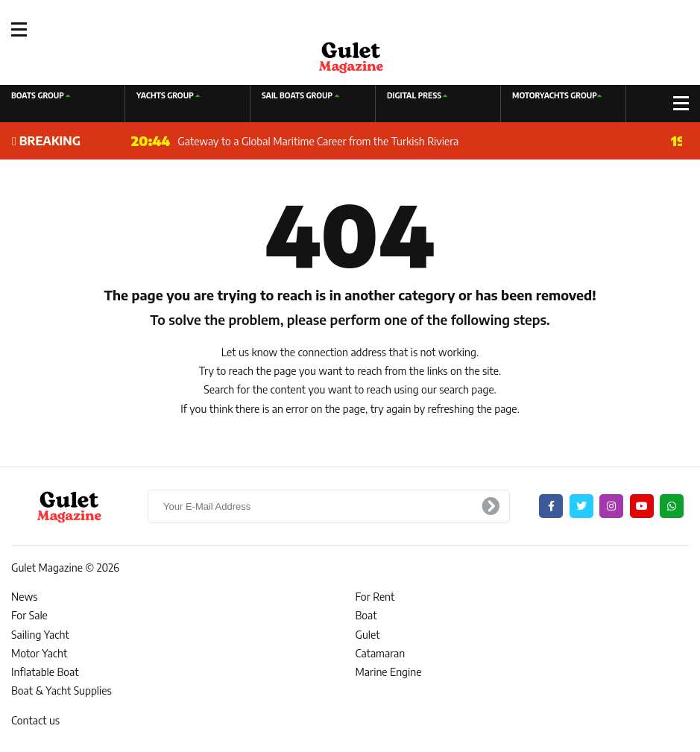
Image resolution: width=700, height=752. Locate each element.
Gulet (368, 635)
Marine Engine (389, 672)
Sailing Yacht (40, 635)
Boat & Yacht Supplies (62, 691)
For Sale (29, 615)
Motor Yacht (39, 653)
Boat (366, 615)
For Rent (375, 597)
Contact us (35, 720)
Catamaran (381, 653)
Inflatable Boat (45, 672)
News (25, 597)
